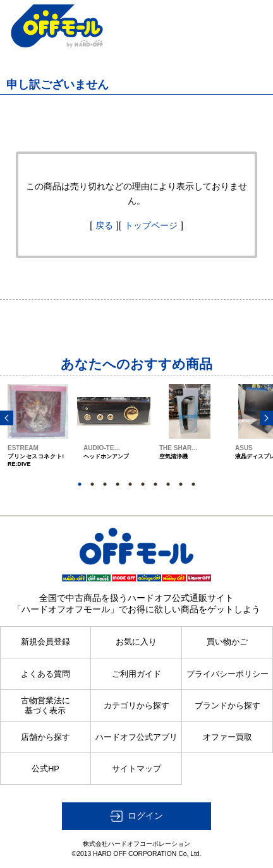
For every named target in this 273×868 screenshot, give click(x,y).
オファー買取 (227, 737)
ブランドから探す (227, 706)
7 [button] (155, 484)
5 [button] (130, 484)
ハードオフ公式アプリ (136, 737)
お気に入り (136, 642)
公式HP (45, 769)
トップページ (151, 225)
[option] (38, 437)
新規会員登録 (45, 642)
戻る (104, 225)
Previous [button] (7, 418)
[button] (136, 816)
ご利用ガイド (136, 674)
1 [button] (80, 484)
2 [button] (92, 484)
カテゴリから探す (136, 706)
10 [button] (193, 484)
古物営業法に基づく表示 (45, 706)
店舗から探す (45, 737)
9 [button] (181, 484)
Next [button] (266, 418)
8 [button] (168, 484)
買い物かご (227, 642)
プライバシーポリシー (227, 674)
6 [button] (143, 484)
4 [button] (118, 484)
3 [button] (105, 484)
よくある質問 (45, 674)
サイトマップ (136, 769)
